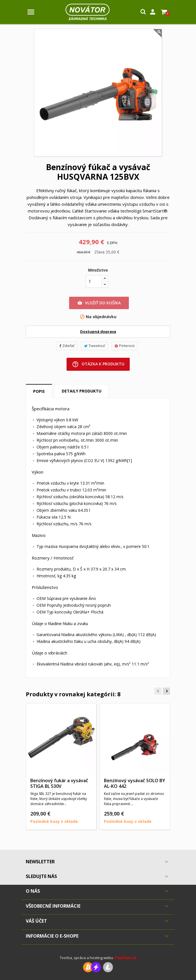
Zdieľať (67, 346)
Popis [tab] (39, 391)
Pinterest (125, 346)
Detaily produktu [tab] (82, 391)
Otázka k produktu (98, 364)
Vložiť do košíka (99, 303)
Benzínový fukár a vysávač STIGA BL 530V (59, 783)
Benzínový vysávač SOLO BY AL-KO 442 (135, 783)
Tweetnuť (95, 346)
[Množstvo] (94, 281)
